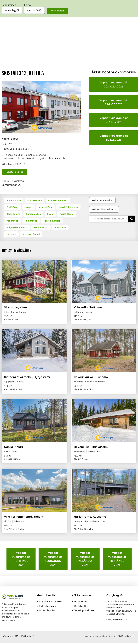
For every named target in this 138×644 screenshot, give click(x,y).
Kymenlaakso (34, 214)
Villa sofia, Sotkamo (88, 308)
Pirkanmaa (12, 221)
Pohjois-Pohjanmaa (17, 228)
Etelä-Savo (13, 207)
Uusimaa (11, 234)
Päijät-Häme (67, 214)
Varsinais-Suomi (31, 234)
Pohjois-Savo (41, 228)
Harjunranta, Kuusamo (90, 517)
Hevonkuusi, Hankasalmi (91, 447)
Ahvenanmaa (14, 201)
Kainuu (29, 207)
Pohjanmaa (31, 221)
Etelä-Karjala (35, 201)
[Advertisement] (69, 41)
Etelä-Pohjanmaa (58, 201)
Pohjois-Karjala (52, 221)
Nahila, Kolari (13, 447)
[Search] (132, 219)
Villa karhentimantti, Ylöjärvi (24, 517)
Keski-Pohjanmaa (69, 207)
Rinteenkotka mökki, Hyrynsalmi (27, 377)
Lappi (51, 214)
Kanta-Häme (46, 207)
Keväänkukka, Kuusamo (91, 377)
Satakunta (61, 228)
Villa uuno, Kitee (15, 308)
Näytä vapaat (57, 11)
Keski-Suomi (13, 214)
